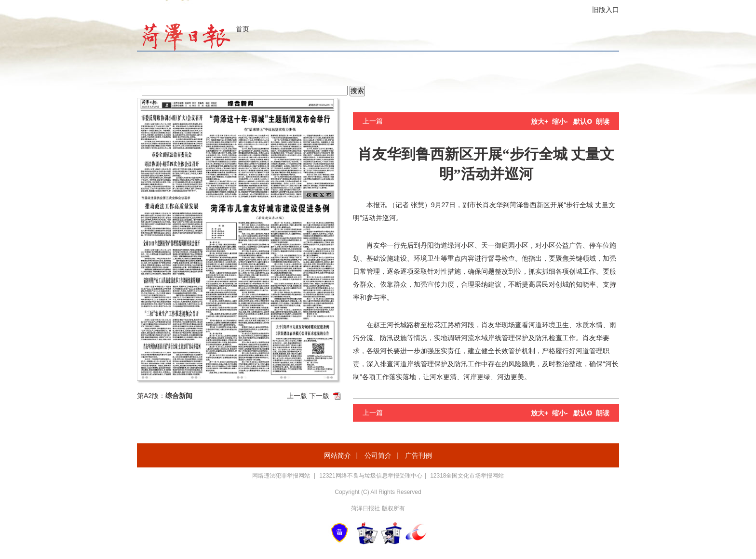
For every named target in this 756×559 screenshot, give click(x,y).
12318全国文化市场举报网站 (467, 476)
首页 (243, 29)
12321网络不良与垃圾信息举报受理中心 (371, 476)
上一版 (297, 396)
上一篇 (373, 121)
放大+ (540, 121)
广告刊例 (418, 455)
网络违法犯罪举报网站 (282, 476)
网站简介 (337, 455)
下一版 (319, 396)
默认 (583, 121)
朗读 (603, 121)
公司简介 (378, 455)
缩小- (560, 121)
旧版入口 (606, 10)
